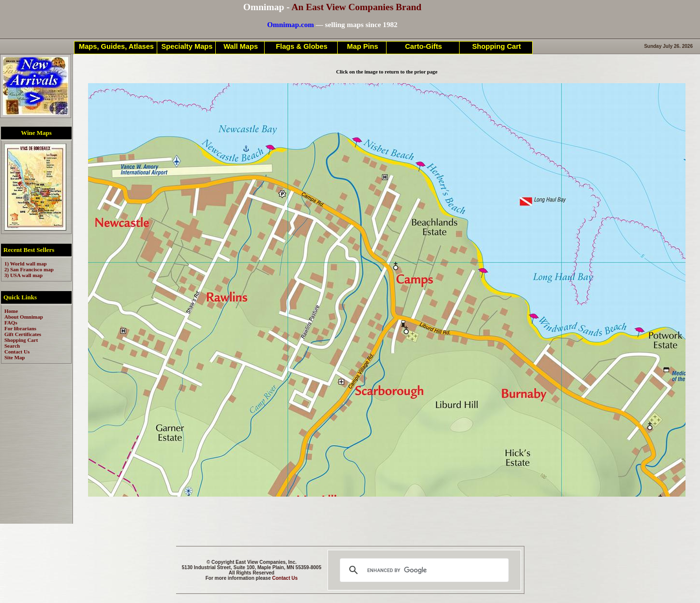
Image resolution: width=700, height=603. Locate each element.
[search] (423, 570)
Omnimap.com (290, 24)
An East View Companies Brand (356, 7)
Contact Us (285, 578)
